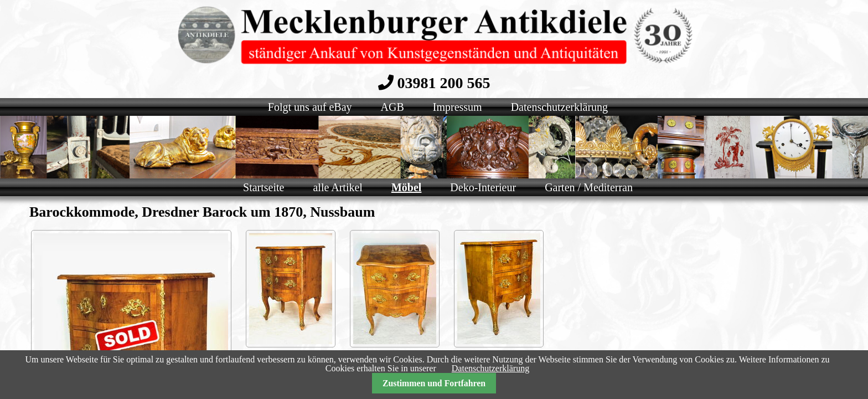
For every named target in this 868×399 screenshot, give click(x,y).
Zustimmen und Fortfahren (434, 383)
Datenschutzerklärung (490, 368)
